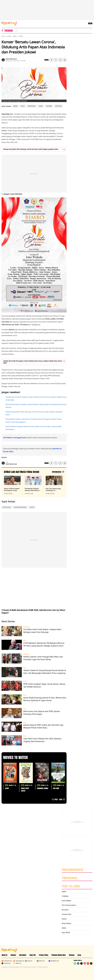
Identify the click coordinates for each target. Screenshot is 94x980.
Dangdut (26, 627)
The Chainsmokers (69, 905)
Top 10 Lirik (71, 886)
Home (3, 36)
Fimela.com (6, 963)
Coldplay (65, 896)
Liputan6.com (7, 961)
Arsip (79, 955)
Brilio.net (17, 963)
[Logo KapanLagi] (9, 23)
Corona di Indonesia (20, 507)
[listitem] (16, 31)
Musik (9, 36)
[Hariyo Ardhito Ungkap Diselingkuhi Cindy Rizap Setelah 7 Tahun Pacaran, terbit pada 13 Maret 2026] (12, 485)
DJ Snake (65, 910)
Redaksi (13, 955)
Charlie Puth (67, 914)
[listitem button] (60, 60)
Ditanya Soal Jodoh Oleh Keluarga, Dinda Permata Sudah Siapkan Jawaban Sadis (31, 149)
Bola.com (41, 961)
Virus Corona (7, 507)
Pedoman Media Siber (59, 955)
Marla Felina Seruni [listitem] (11, 59)
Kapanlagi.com (19, 961)
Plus (25, 640)
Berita (15, 36)
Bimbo (46, 351)
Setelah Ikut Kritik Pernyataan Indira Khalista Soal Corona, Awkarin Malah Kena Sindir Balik (33, 362)
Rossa (23, 106)
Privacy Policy (44, 955)
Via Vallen (49, 106)
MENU (90, 23)
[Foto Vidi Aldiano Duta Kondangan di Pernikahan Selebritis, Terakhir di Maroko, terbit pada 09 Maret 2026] (54, 485)
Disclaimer (23, 955)
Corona (32, 507)
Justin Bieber (67, 901)
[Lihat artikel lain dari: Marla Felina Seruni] (58, 472)
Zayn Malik (66, 932)
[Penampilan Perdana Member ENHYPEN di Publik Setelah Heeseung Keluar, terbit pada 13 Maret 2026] (33, 485)
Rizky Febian (67, 923)
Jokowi (21, 36)
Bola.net (29, 961)
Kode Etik (33, 955)
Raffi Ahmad (32, 106)
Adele (64, 891)
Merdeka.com (54, 961)
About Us (5, 955)
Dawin (64, 919)
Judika (41, 106)
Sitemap (72, 955)
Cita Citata (58, 106)
